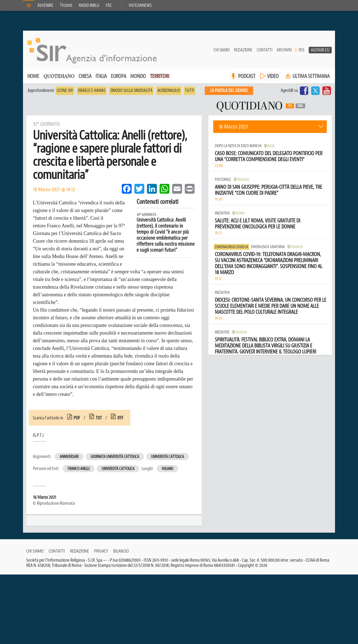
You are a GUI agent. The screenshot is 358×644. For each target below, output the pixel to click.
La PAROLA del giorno (229, 93)
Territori (160, 79)
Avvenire (45, 5)
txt (99, 420)
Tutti (190, 93)
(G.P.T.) (38, 438)
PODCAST (247, 79)
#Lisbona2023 (169, 93)
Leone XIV (65, 93)
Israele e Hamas (92, 93)
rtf (120, 420)
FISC (109, 5)
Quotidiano (59, 79)
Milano (168, 471)
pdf (77, 420)
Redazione (243, 52)
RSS (302, 52)
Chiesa (85, 79)
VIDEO (273, 79)
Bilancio (121, 560)
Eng (300, 108)
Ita (290, 108)
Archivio (284, 52)
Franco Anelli (79, 471)
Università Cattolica (168, 459)
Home (33, 79)
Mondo (138, 79)
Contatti (265, 52)
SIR (29, 6)
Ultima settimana (307, 79)
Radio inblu (89, 5)
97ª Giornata (147, 217)
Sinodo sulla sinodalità (131, 93)
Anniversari (69, 459)
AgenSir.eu (320, 52)
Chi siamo (222, 52)
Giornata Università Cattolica (115, 459)
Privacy (101, 560)
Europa (119, 79)
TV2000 (66, 5)
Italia (101, 79)
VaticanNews (140, 5)
